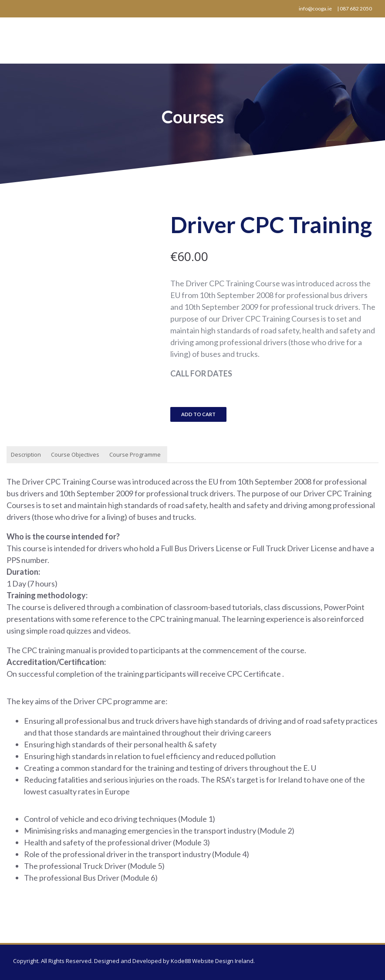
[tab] (26, 455)
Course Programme (135, 454)
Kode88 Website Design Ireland (212, 961)
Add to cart (198, 414)
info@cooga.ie (315, 8)
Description (26, 454)
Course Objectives (75, 454)
